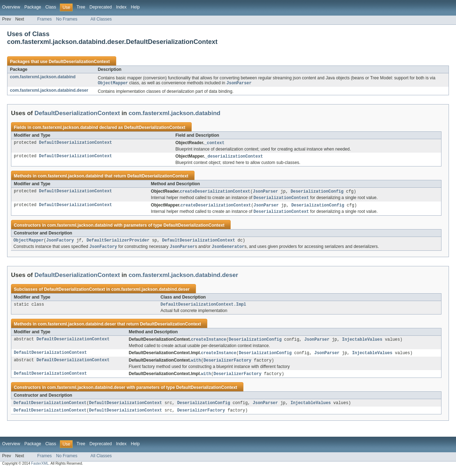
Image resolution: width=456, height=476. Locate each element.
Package (33, 7)
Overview (11, 7)
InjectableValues (362, 344)
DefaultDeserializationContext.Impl (203, 308)
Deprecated (101, 7)
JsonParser (266, 193)
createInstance (209, 344)
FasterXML (40, 470)
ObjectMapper (29, 243)
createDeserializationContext (215, 193)
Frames (44, 19)
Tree (81, 7)
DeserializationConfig (317, 193)
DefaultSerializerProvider (118, 243)
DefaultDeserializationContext (79, 62)
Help (135, 7)
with (196, 365)
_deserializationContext (234, 157)
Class (51, 7)
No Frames (67, 19)
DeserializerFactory (227, 365)
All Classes (101, 19)
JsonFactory (60, 243)
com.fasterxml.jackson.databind (43, 77)
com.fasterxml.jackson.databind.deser (49, 91)
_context (215, 143)
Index (121, 7)
